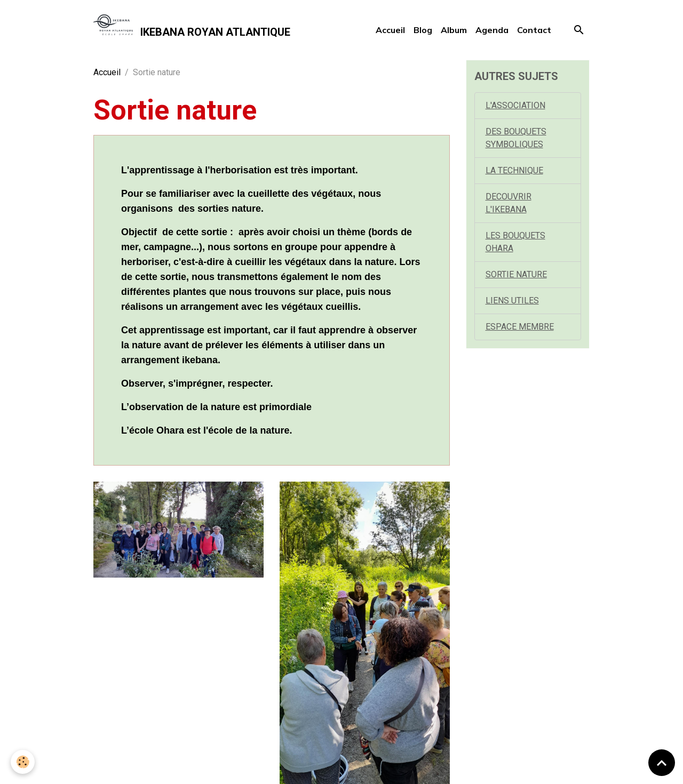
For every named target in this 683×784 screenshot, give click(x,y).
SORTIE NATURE (516, 274)
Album (454, 30)
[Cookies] (23, 762)
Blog (423, 30)
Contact (534, 30)
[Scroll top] (662, 763)
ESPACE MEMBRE (520, 327)
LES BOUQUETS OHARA (515, 242)
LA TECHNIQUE (514, 170)
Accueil (390, 30)
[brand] (192, 30)
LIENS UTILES (512, 301)
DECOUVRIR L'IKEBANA (509, 203)
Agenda (492, 30)
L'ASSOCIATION (515, 105)
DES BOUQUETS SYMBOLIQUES (516, 138)
